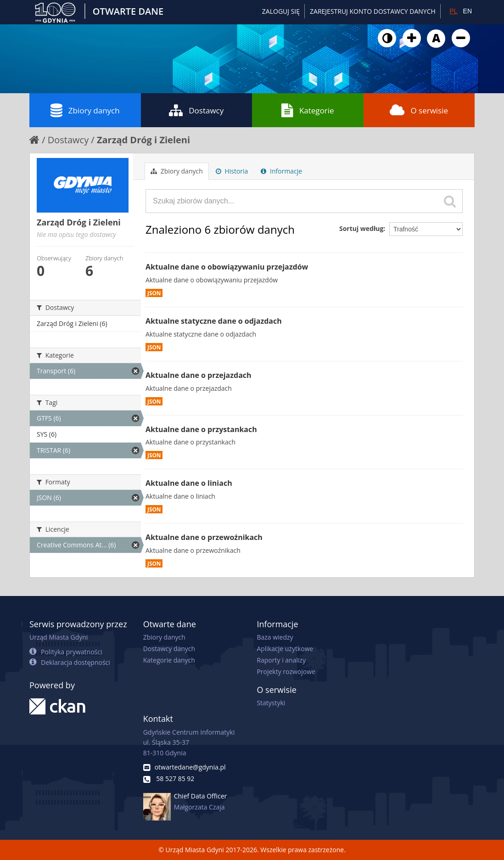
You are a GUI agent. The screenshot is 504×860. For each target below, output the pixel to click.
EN (468, 11)
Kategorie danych (169, 660)
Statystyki (271, 703)
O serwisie (419, 110)
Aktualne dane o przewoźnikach (204, 537)
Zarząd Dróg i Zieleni (143, 140)
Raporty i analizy (281, 660)
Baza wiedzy (275, 637)
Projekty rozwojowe (286, 672)
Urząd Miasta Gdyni (59, 637)
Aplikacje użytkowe (285, 649)
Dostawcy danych (169, 649)
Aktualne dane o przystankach (201, 429)
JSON (154, 293)
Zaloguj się (281, 11)
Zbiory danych (85, 110)
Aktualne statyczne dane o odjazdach (214, 321)
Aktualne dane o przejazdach (199, 375)
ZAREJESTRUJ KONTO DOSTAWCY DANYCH (373, 11)
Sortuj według (361, 228)
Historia (232, 171)
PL (453, 11)
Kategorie (308, 110)
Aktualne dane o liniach (189, 483)
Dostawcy (196, 110)
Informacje (281, 171)
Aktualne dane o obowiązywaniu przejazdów (227, 267)
